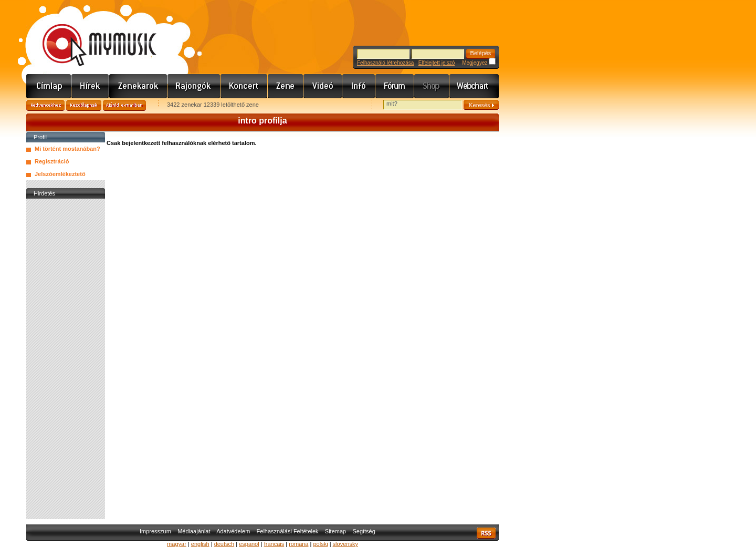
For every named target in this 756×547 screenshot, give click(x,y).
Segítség (364, 531)
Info (359, 86)
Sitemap (335, 531)
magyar (177, 544)
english (200, 544)
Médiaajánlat (194, 531)
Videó (323, 86)
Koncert (244, 86)
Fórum (395, 86)
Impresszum (155, 531)
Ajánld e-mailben (124, 105)
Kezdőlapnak (84, 105)
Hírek (90, 86)
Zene (286, 86)
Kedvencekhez (45, 105)
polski (320, 544)
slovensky (345, 544)
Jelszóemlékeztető (60, 174)
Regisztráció (52, 161)
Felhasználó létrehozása (385, 63)
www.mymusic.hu (91, 34)
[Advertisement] (66, 359)
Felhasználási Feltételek (288, 531)
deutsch (224, 544)
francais (274, 544)
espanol (249, 544)
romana (298, 544)
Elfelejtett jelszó (437, 63)
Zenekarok (138, 86)
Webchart (474, 86)
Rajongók (194, 86)
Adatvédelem (233, 531)
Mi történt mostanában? (67, 149)
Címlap (49, 86)
